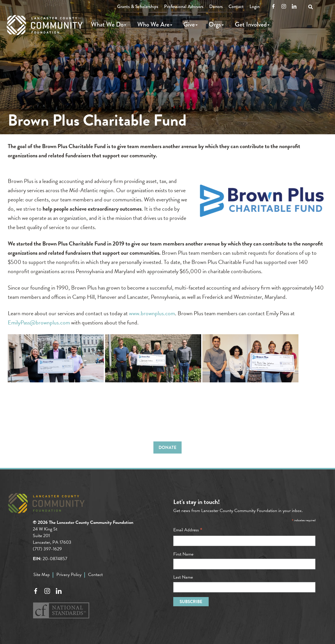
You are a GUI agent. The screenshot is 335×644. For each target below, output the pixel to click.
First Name (183, 554)
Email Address (188, 530)
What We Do (107, 24)
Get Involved (251, 24)
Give (189, 24)
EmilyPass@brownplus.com (39, 322)
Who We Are (153, 24)
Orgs (215, 24)
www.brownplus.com (152, 313)
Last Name (183, 577)
